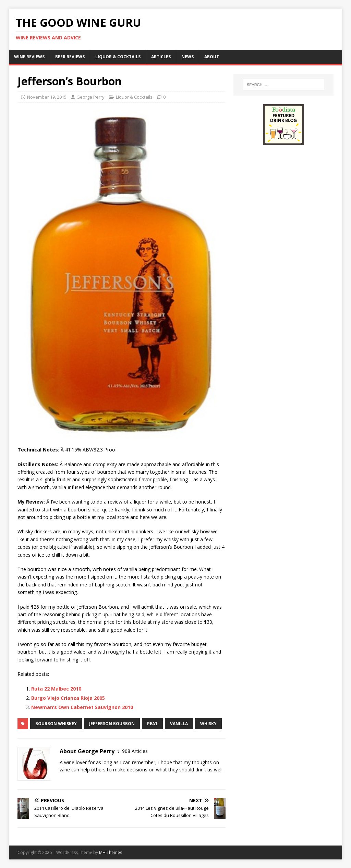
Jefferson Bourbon (112, 724)
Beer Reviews (70, 57)
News (187, 57)
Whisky (208, 724)
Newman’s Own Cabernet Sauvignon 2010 (82, 707)
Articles (161, 57)
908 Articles (135, 751)
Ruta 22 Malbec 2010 (56, 689)
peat (152, 724)
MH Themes (111, 852)
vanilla (179, 724)
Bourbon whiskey (56, 724)
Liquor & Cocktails (118, 57)
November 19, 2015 (47, 97)
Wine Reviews (29, 57)
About (212, 57)
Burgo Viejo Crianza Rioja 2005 (68, 698)
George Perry (90, 97)
